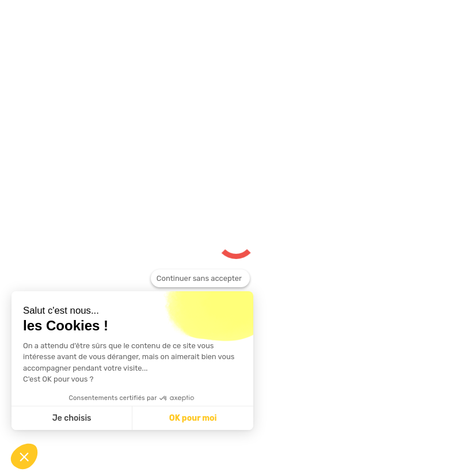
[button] (24, 456)
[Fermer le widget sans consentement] (200, 279)
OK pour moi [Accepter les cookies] (193, 418)
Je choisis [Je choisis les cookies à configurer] (72, 418)
